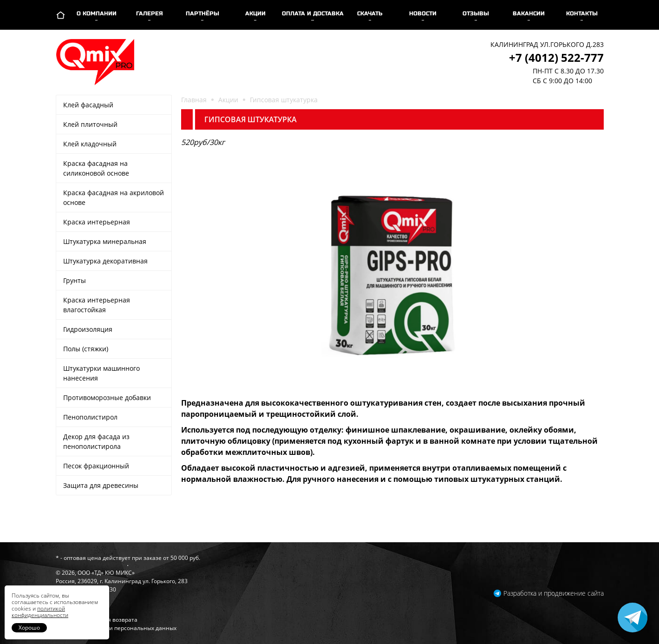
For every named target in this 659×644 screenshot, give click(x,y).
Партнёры (202, 13)
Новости (423, 13)
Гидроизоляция (88, 329)
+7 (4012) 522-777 (556, 57)
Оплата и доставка (313, 13)
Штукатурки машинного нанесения (101, 373)
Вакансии (529, 13)
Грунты (75, 280)
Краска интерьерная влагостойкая (97, 305)
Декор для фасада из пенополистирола (96, 441)
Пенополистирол (90, 417)
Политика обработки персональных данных (116, 628)
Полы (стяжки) (86, 349)
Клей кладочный (90, 144)
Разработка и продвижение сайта (554, 593)
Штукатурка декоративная (105, 261)
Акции (255, 13)
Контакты (582, 13)
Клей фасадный (88, 105)
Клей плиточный (90, 124)
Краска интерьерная (97, 222)
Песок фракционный (96, 466)
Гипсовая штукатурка (284, 100)
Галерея (150, 13)
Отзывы (476, 13)
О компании (97, 13)
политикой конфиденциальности (40, 612)
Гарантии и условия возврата (97, 620)
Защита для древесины (101, 485)
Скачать (370, 13)
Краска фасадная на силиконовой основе (96, 168)
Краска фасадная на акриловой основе (114, 197)
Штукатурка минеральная (105, 241)
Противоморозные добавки (107, 398)
